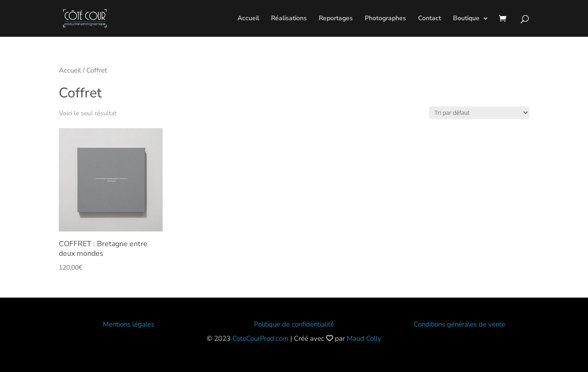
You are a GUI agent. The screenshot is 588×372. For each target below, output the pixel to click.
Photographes (385, 19)
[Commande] (479, 113)
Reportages (336, 19)
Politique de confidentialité (294, 324)
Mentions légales (129, 324)
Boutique (466, 19)
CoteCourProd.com (260, 338)
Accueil (248, 19)
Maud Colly (364, 338)
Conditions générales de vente (460, 324)
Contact (430, 19)
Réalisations (289, 19)
